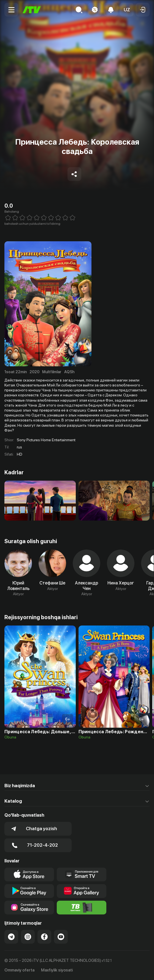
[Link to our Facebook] (44, 937)
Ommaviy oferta (19, 970)
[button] (127, 10)
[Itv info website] (82, 908)
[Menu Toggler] (11, 10)
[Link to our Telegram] (11, 937)
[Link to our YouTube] (61, 937)
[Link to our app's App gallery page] (82, 891)
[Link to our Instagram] (28, 937)
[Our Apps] (82, 875)
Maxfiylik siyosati (57, 970)
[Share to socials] (74, 174)
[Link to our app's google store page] (29, 891)
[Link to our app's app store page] (29, 875)
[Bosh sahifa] (32, 10)
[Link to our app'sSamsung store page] (29, 908)
